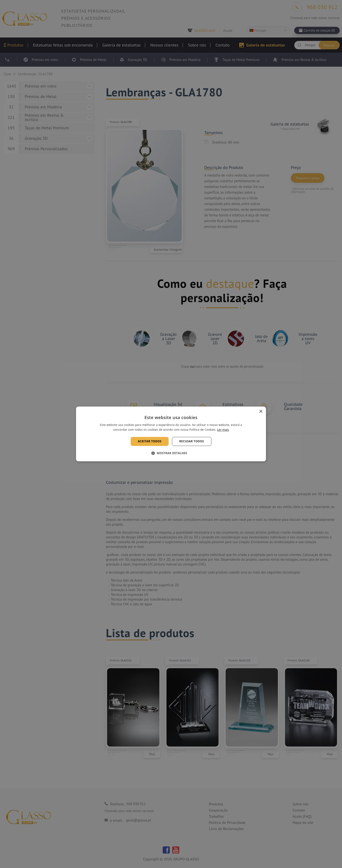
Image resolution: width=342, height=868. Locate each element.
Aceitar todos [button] (150, 441)
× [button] (261, 412)
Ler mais (223, 430)
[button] (171, 453)
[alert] (171, 434)
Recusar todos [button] (192, 441)
